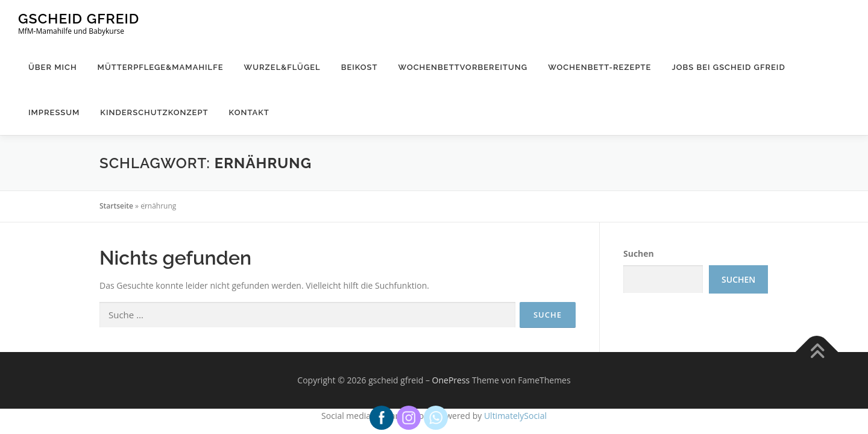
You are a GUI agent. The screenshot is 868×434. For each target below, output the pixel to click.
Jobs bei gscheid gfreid (728, 67)
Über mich (53, 67)
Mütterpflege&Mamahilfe (161, 67)
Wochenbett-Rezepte (599, 67)
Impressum (54, 112)
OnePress (451, 380)
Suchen (639, 253)
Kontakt (249, 112)
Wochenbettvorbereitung (463, 67)
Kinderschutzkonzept (154, 112)
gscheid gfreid (79, 18)
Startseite (116, 206)
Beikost (360, 67)
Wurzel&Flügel (282, 67)
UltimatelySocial (515, 416)
